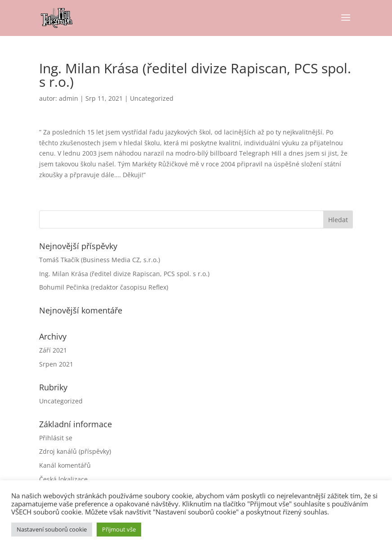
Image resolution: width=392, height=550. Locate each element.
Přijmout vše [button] (119, 529)
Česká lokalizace (63, 479)
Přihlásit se (56, 438)
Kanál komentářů (65, 465)
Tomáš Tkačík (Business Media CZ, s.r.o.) (100, 260)
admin (69, 98)
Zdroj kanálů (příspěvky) (75, 451)
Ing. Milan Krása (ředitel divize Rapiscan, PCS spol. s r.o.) (124, 274)
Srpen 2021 (56, 364)
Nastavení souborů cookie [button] (52, 529)
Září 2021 (53, 350)
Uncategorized (152, 98)
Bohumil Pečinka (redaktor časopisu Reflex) (104, 287)
